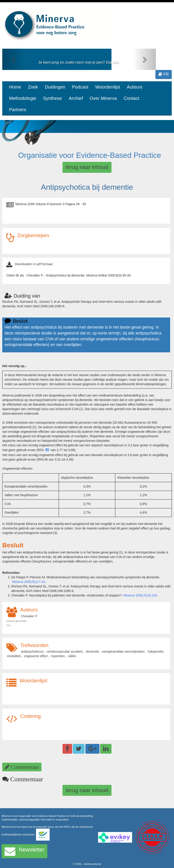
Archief (76, 98)
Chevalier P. (29, 616)
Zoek (33, 87)
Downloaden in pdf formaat (34, 264)
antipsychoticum (32, 652)
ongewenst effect (36, 656)
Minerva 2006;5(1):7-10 (29, 582)
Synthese (52, 98)
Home (15, 87)
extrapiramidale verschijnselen (123, 652)
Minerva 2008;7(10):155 (140, 595)
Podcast (80, 87)
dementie (92, 652)
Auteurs (135, 87)
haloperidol (156, 652)
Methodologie (23, 98)
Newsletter (24, 851)
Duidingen (55, 87)
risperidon (58, 656)
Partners (18, 110)
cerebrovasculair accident (65, 652)
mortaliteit (14, 656)
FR (164, 74)
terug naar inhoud (87, 167)
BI (47, 450)
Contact (132, 98)
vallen (72, 656)
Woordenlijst (108, 87)
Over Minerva (103, 98)
